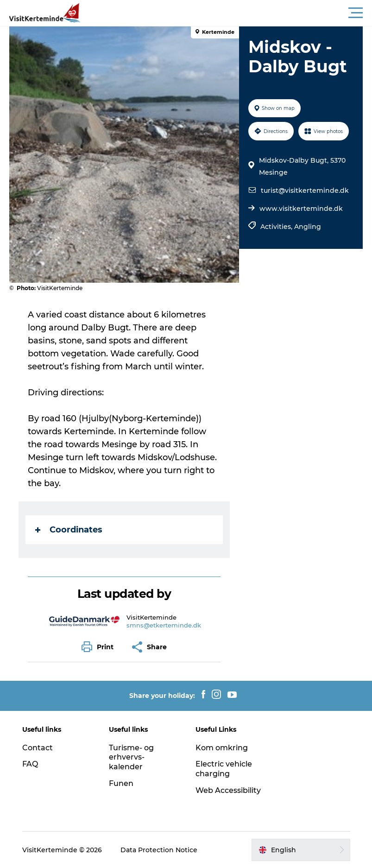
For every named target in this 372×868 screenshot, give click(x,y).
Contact (38, 748)
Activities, (277, 227)
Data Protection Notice (159, 850)
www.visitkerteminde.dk (301, 209)
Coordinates (69, 530)
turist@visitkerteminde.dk (305, 190)
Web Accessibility (228, 790)
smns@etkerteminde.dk (164, 625)
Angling (308, 227)
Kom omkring (222, 748)
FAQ (30, 764)
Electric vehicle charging (224, 769)
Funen (121, 783)
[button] (228, 13)
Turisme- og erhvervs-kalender (131, 757)
